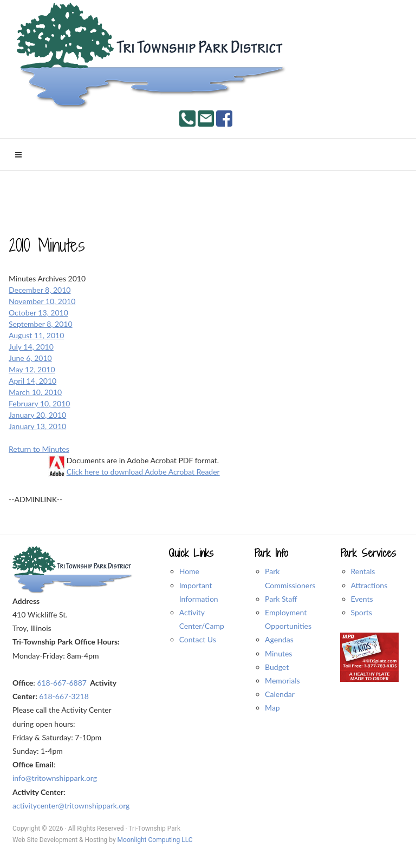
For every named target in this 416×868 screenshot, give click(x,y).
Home (189, 571)
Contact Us (198, 639)
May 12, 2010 (32, 369)
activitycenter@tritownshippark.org (71, 805)
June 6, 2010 (30, 358)
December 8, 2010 (40, 290)
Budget (277, 667)
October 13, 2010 (38, 313)
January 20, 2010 (37, 415)
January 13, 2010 (37, 426)
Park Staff (281, 599)
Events (362, 599)
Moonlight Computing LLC (155, 840)
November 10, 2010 (42, 301)
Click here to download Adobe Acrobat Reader (143, 472)
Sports (362, 612)
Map (272, 708)
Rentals (363, 571)
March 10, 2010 (35, 392)
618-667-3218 (64, 696)
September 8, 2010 (41, 324)
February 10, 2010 (39, 403)
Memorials (282, 680)
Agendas (279, 639)
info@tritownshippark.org (55, 778)
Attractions (369, 585)
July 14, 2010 (31, 347)
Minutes (278, 653)
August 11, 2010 (36, 335)
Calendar (280, 694)
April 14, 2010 (32, 381)
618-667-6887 (62, 683)
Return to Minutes (39, 449)
